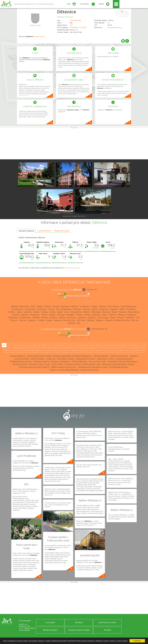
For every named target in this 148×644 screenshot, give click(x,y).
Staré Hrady (103, 317)
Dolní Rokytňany (128, 306)
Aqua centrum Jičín (98, 362)
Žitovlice (72, 323)
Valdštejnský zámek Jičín (21, 362)
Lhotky (53, 312)
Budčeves (65, 306)
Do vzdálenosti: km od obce (66, 290)
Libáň (60, 312)
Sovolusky (71, 317)
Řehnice (113, 315)
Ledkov (36, 312)
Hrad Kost (51, 359)
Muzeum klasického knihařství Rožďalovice (72, 356)
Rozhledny (133, 345)
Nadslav (106, 312)
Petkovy (25, 315)
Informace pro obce (107, 622)
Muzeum (110, 350)
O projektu (50, 622)
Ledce (19, 312)
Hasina (51, 309)
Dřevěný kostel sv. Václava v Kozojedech (52, 362)
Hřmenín (77, 309)
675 (109, 23)
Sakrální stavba (139, 350)
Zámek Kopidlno (101, 356)
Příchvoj (60, 315)
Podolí (44, 315)
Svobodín (130, 317)
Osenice (42, 36)
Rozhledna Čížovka (66, 359)
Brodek (36, 36)
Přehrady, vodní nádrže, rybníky (89, 345)
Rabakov (96, 315)
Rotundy (47, 350)
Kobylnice (104, 309)
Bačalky (14, 306)
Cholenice (85, 306)
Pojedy (52, 315)
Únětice (41, 320)
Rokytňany (13, 317)
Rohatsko (132, 315)
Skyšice (62, 317)
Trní (138, 317)
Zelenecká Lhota (122, 320)
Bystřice (75, 306)
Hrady (143, 345)
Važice (49, 320)
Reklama (79, 622)
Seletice (45, 317)
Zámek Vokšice (38, 359)
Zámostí (109, 320)
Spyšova (92, 317)
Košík (122, 309)
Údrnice (23, 320)
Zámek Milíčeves (79, 362)
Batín (33, 306)
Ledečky (28, 312)
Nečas (115, 312)
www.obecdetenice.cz (115, 27)
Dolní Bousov (113, 306)
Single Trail (99, 350)
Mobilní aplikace (50, 630)
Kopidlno (114, 309)
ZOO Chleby (57, 364)
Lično (67, 312)
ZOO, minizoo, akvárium (18, 345)
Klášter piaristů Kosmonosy (64, 367)
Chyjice (94, 306)
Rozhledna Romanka (86, 359)
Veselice (58, 320)
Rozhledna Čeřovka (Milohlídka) (123, 362)
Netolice (123, 312)
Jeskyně (56, 350)
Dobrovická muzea (105, 359)
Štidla (113, 317)
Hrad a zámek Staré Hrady (39, 356)
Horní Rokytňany (64, 309)
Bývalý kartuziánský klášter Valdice (119, 364)
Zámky (6, 350)
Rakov (105, 315)
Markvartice (76, 312)
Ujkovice (32, 320)
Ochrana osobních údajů (79, 630)
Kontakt (107, 630)
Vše (4, 345)
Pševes (80, 315)
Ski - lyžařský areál (57, 345)
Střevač (120, 317)
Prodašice (70, 315)
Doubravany (30, 309)
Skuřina (54, 317)
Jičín (71, 25)
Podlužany (35, 315)
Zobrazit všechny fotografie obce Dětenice (74, 216)
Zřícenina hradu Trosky (40, 364)
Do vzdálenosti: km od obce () (63, 329)
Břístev (48, 306)
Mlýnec (87, 312)
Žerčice (135, 320)
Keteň (95, 309)
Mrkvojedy (96, 312)
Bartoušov (24, 306)
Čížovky (102, 306)
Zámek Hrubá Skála (90, 370)
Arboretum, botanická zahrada (115, 345)
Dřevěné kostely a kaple (31, 350)
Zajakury (99, 320)
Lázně (65, 350)
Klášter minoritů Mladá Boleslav (64, 370)
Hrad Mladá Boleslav (119, 367)
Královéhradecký (75, 20)
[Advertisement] (74, 144)
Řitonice (122, 315)
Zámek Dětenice (17, 356)
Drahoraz (42, 309)
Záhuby (90, 320)
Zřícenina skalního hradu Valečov (34, 367)
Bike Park (88, 350)
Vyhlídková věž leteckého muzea (93, 367)
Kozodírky (131, 309)
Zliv (79, 323)
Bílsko (40, 306)
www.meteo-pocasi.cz (72, 268)
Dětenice (66, 12)
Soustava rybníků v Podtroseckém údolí (83, 364)
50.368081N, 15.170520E (78, 27)
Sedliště (36, 317)
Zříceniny (16, 350)
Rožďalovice (25, 317)
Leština (45, 312)
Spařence (82, 317)
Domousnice (17, 309)
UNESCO (44, 345)
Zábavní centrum (123, 350)
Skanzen (71, 345)
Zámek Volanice (20, 364)
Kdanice (87, 309)
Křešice (12, 312)
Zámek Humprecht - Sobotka (124, 356)
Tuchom (14, 320)
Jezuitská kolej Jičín (124, 359)
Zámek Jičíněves (22, 359)
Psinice (88, 315)
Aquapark (34, 345)
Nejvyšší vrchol (76, 350)
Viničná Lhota (69, 320)
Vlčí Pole (81, 320)
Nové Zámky (134, 312)
